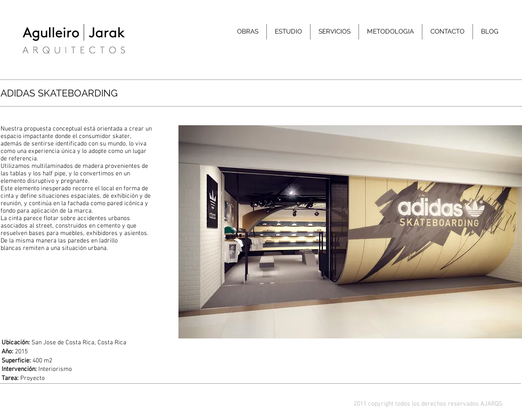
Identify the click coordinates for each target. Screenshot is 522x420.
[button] (288, 32)
